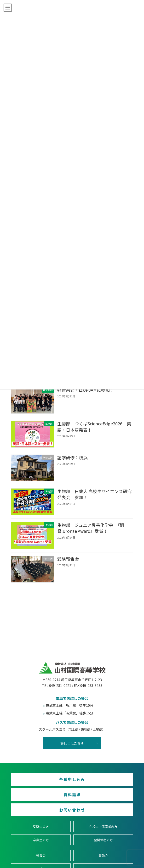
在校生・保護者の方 (103, 826)
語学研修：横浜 (72, 457)
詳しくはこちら (72, 743)
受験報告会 (68, 559)
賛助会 (103, 855)
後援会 (41, 855)
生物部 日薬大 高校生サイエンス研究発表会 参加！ (94, 494)
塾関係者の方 (103, 840)
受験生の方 (41, 826)
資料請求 (72, 795)
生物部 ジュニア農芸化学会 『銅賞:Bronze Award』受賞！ (90, 528)
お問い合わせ (72, 810)
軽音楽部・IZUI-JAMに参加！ (85, 390)
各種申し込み (72, 779)
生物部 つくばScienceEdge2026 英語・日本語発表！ (94, 427)
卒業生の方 (41, 840)
